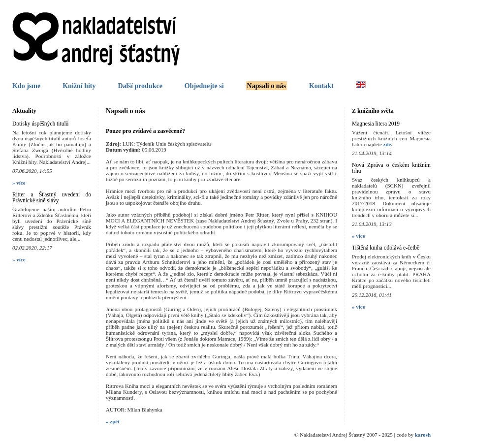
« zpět (113, 421)
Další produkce (140, 86)
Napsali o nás (267, 86)
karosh (423, 435)
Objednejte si (204, 86)
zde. (388, 144)
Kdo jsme (26, 86)
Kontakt (321, 86)
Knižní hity (79, 86)
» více (19, 183)
